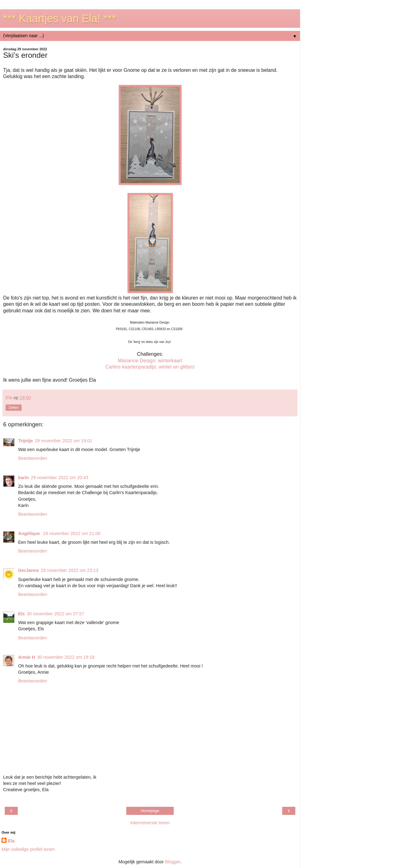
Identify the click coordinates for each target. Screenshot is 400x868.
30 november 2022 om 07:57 (56, 614)
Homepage (150, 811)
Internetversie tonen (150, 823)
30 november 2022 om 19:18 (66, 657)
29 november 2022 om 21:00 (72, 533)
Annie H (27, 657)
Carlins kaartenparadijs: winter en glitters (150, 367)
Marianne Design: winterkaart (150, 361)
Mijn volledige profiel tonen (28, 849)
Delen (14, 408)
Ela (11, 841)
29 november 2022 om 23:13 (69, 570)
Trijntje (25, 441)
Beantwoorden (33, 458)
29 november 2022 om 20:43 (59, 478)
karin (23, 478)
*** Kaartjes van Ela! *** (60, 18)
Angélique (30, 533)
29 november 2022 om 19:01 (63, 441)
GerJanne (28, 570)
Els (22, 614)
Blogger (173, 862)
